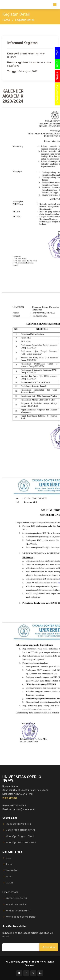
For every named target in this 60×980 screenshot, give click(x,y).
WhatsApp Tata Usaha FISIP (21, 842)
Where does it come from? (21, 917)
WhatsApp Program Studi (20, 836)
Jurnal (9, 864)
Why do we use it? (16, 904)
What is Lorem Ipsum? (18, 911)
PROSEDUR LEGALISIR (16, 898)
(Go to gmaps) (10, 798)
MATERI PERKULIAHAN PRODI (20, 830)
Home (6, 20)
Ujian (8, 858)
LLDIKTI (9, 883)
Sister (9, 877)
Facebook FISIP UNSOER (18, 824)
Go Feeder (11, 870)
